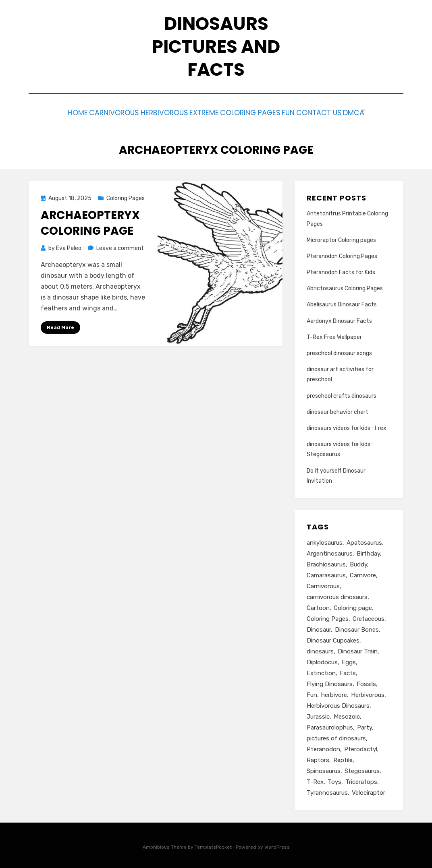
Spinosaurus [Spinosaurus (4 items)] (324, 769)
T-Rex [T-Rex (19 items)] (315, 780)
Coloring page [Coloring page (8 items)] (353, 606)
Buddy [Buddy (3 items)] (358, 563)
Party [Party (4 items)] (364, 726)
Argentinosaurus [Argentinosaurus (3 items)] (330, 552)
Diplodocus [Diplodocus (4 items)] (322, 661)
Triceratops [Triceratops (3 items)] (361, 780)
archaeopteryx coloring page (90, 221)
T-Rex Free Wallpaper (334, 335)
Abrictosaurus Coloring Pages (345, 286)
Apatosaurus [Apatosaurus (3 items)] (364, 541)
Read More (60, 325)
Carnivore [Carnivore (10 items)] (363, 574)
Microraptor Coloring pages (341, 238)
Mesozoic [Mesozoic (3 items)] (347, 715)
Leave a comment (120, 246)
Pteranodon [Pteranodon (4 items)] (323, 748)
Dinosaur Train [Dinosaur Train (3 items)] (358, 650)
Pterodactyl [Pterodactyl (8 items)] (361, 748)
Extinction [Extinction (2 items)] (321, 672)
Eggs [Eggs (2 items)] (349, 661)
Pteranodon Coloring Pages (342, 254)
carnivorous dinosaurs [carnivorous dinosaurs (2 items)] (337, 595)
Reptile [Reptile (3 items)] (343, 758)
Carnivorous (94, 112)
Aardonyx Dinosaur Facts (339, 319)
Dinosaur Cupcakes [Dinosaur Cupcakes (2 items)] (333, 639)
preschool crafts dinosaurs (342, 394)
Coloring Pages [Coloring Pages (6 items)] (328, 617)
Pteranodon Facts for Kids (341, 270)
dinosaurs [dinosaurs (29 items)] (320, 650)
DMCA (382, 112)
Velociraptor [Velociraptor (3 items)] (369, 791)
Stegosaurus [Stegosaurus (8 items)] (362, 769)
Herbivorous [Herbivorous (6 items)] (368, 693)
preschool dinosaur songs (339, 351)
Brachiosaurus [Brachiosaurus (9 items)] (326, 563)
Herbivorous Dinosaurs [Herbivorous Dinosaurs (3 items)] (338, 704)
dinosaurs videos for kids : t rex (347, 426)
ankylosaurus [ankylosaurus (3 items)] (325, 541)
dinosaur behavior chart (337, 410)
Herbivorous (152, 112)
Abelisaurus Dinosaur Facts (342, 303)
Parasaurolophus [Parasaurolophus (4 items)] (330, 726)
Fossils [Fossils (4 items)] (366, 682)
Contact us (340, 112)
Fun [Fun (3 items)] (312, 693)
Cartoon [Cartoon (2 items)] (318, 606)
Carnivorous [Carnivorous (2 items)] (323, 585)
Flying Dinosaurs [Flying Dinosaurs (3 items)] (330, 682)
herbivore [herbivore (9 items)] (334, 693)
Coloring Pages (254, 112)
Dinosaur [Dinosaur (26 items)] (319, 628)
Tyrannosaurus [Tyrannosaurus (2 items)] (327, 791)
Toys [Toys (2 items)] (334, 780)
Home (49, 112)
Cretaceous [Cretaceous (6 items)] (369, 617)
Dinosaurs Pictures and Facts (216, 46)
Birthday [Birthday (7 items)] (368, 552)
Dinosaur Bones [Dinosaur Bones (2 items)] (357, 628)
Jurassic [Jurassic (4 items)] (318, 715)
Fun (300, 112)
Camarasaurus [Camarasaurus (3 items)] (326, 574)
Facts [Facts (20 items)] (348, 672)
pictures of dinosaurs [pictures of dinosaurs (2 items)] (336, 737)
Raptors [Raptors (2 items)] (318, 758)
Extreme (200, 112)
